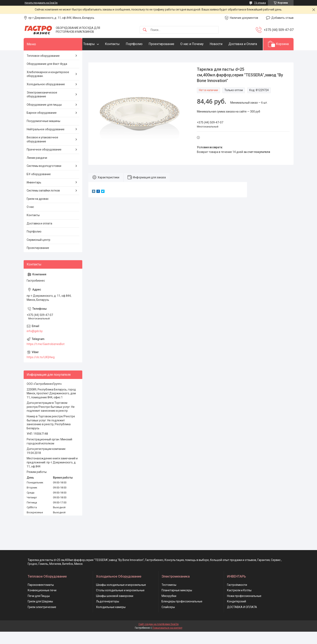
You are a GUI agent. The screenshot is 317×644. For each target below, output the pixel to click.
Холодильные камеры (111, 619)
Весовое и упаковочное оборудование (42, 152)
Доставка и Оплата (106, 56)
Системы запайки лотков (43, 203)
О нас (30, 219)
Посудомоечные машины (43, 133)
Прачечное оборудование (44, 162)
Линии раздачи (37, 170)
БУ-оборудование (39, 186)
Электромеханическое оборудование (42, 107)
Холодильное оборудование (46, 97)
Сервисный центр (39, 252)
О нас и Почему (200, 44)
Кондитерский (237, 614)
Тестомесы (169, 597)
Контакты (120, 44)
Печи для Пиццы (39, 608)
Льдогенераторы (108, 614)
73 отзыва (260, 3)
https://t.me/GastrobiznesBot (46, 356)
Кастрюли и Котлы (239, 603)
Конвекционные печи (42, 603)
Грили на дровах (38, 211)
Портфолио (142, 44)
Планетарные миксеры (177, 603)
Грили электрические (42, 619)
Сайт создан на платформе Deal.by (159, 637)
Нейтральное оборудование (46, 142)
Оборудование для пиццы (44, 117)
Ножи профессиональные (244, 608)
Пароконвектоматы (41, 597)
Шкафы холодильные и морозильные (121, 597)
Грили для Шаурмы (40, 614)
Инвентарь (34, 195)
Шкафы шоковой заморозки (115, 608)
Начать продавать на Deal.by (41, 3)
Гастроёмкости (237, 597)
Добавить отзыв (282, 18)
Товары (97, 44)
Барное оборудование (42, 125)
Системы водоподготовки (44, 178)
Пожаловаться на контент (167, 640)
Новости (224, 44)
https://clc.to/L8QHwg (41, 369)
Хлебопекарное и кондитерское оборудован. (48, 86)
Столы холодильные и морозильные (120, 603)
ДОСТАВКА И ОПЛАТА (242, 619)
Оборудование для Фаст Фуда (47, 76)
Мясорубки (169, 608)
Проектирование (170, 44)
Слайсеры (168, 619)
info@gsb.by (35, 343)
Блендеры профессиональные (182, 614)
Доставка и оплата (39, 236)
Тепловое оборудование (43, 68)
